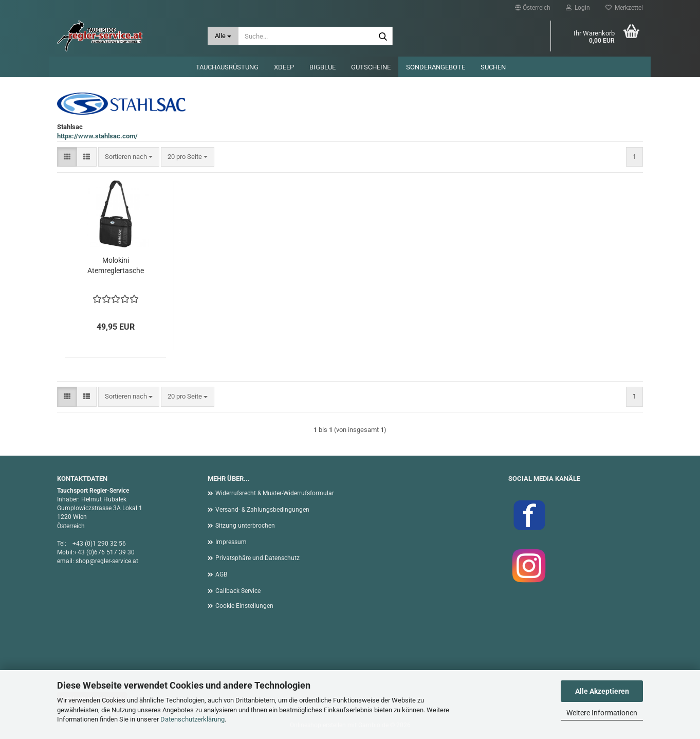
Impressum (231, 542)
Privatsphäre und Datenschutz (257, 558)
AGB (221, 574)
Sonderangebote (436, 67)
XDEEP (284, 67)
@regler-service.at (114, 561)
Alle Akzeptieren (602, 691)
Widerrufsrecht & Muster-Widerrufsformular (275, 493)
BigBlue (323, 67)
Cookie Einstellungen (244, 606)
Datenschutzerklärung (192, 719)
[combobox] (129, 157)
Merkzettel (624, 8)
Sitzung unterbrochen (245, 526)
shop (82, 561)
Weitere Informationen (602, 713)
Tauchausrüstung (227, 67)
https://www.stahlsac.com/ (97, 136)
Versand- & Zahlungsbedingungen (262, 510)
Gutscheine (371, 67)
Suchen (493, 67)
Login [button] (578, 8)
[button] (533, 8)
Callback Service (238, 591)
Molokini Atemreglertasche (116, 265)
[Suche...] (223, 36)
